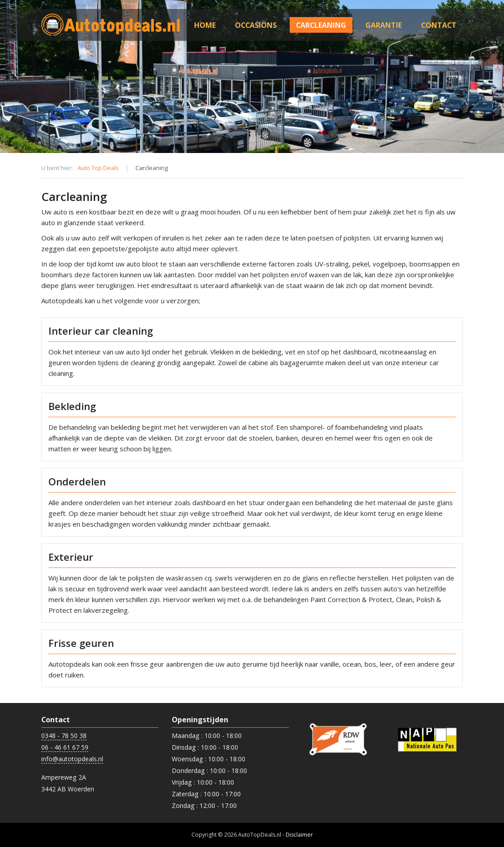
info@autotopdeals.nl (72, 759)
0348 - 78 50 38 (64, 736)
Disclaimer (299, 835)
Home (205, 25)
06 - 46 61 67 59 (65, 747)
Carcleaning (321, 25)
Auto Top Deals (98, 168)
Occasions (256, 25)
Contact (439, 25)
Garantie (384, 25)
